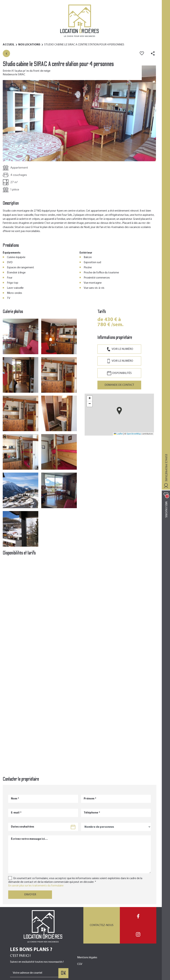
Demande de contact (119, 385)
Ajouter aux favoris (142, 53)
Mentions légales (87, 958)
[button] (79, 113)
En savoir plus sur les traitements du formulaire (36, 886)
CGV (80, 964)
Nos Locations (29, 45)
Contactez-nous (102, 925)
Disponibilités (122, 373)
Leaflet (118, 434)
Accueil (9, 45)
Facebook (138, 916)
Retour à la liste (6, 53)
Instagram (138, 934)
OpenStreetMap (134, 434)
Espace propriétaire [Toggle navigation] (166, 468)
